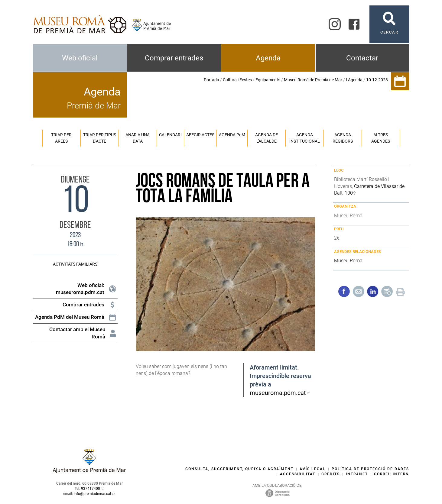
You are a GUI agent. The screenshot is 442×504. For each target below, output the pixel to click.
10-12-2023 (377, 80)
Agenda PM (232, 135)
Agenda (268, 58)
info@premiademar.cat (93, 494)
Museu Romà (348, 261)
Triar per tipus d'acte (100, 138)
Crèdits (331, 474)
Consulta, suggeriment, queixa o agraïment (239, 469)
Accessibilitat (298, 474)
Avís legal (313, 469)
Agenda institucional (305, 138)
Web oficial (80, 58)
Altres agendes (381, 138)
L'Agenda (354, 80)
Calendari (170, 135)
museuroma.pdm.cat (278, 393)
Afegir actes (200, 135)
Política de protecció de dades (370, 469)
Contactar (362, 58)
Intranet (357, 474)
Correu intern (392, 474)
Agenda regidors (343, 138)
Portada (211, 80)
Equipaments (268, 80)
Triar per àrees (61, 138)
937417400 (91, 489)
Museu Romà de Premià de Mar (313, 80)
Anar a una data (138, 138)
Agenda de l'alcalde (266, 138)
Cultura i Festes (237, 80)
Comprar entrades (174, 58)
